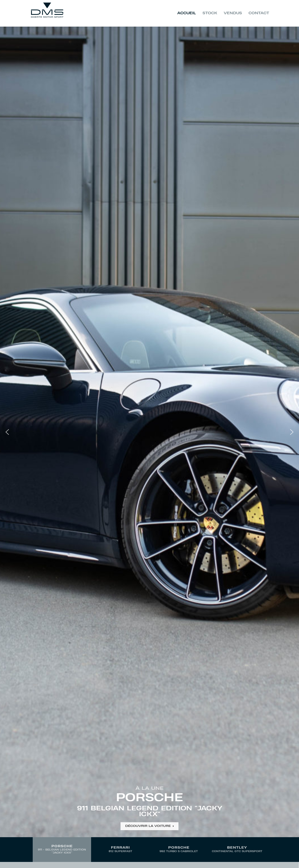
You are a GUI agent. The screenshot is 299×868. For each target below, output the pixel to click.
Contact (259, 13)
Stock (210, 13)
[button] (149, 432)
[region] (149, 444)
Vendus (233, 13)
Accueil (187, 13)
